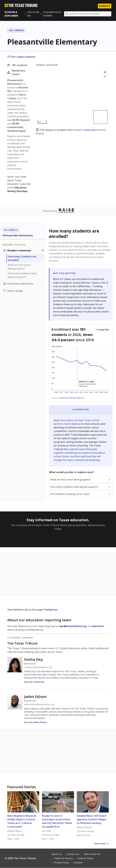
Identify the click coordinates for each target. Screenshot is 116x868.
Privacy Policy (62, 863)
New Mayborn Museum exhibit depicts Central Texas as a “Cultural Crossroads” (22, 821)
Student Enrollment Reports (72, 398)
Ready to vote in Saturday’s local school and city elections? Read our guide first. (57, 821)
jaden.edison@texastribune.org (39, 705)
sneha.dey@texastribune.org (38, 667)
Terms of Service (63, 858)
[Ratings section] (24, 291)
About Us (57, 854)
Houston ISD (33, 14)
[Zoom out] (105, 77)
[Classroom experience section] (24, 284)
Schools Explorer (12, 14)
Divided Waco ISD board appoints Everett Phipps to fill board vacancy (92, 819)
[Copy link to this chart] (102, 330)
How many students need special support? (22, 275)
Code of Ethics (86, 858)
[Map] (72, 97)
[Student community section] (24, 251)
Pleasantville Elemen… (52, 14)
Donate (78, 863)
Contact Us (73, 854)
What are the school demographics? (19, 267)
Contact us (51, 610)
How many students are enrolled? (22, 258)
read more (97, 626)
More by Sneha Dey (34, 682)
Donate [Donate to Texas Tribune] (105, 6)
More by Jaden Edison (36, 722)
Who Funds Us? (92, 854)
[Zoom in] (105, 72)
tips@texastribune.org (73, 626)
